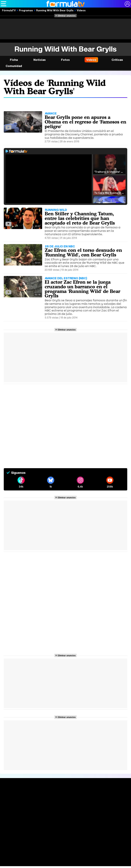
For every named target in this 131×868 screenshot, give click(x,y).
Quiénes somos (13, 835)
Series (33, 794)
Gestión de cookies (100, 835)
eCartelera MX (72, 860)
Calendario (35, 798)
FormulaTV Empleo (36, 860)
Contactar (61, 839)
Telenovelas (88, 810)
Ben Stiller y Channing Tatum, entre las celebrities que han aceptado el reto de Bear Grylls (80, 218)
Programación (64, 801)
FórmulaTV (9, 10)
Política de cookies (76, 835)
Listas (32, 802)
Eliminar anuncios (67, 16)
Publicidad (119, 835)
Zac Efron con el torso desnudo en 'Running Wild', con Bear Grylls (83, 252)
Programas (26, 10)
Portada (9, 794)
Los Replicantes (28, 854)
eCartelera (55, 860)
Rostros (110, 794)
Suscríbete (112, 807)
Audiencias (62, 794)
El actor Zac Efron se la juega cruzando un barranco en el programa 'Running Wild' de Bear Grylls (82, 289)
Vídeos (81, 10)
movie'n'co (89, 860)
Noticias (40, 60)
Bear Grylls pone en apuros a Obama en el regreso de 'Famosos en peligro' (85, 122)
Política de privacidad (51, 835)
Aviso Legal (31, 835)
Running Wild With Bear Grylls (55, 10)
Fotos (65, 60)
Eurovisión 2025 (89, 805)
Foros (108, 801)
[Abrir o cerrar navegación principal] (4, 4)
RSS (72, 839)
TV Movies (35, 806)
